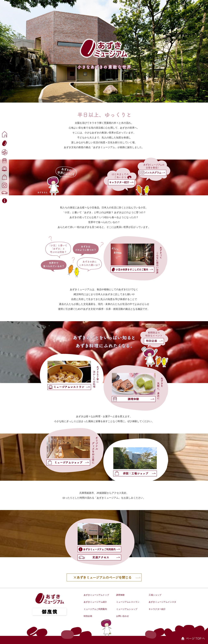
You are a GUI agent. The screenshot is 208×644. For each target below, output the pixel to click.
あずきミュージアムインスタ (162, 602)
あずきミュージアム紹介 (95, 602)
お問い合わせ (123, 616)
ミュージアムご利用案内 (95, 609)
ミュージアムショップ (127, 609)
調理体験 (120, 595)
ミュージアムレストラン (128, 602)
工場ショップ (155, 595)
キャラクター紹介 (157, 609)
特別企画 (88, 616)
